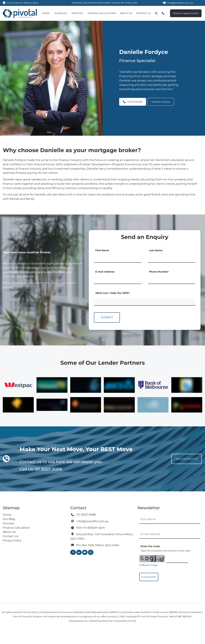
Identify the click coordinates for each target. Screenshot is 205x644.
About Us (126, 13)
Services (77, 13)
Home (46, 13)
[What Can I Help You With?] (145, 302)
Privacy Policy (12, 540)
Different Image (149, 565)
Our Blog (60, 13)
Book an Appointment (183, 11)
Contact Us (143, 13)
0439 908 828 (133, 100)
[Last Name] (172, 258)
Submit (107, 317)
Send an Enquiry (161, 100)
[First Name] (118, 258)
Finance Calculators (101, 13)
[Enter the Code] (177, 559)
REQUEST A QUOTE (182, 456)
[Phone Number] (172, 280)
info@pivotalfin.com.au (180, 3)
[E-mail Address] (118, 280)
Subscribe (149, 577)
